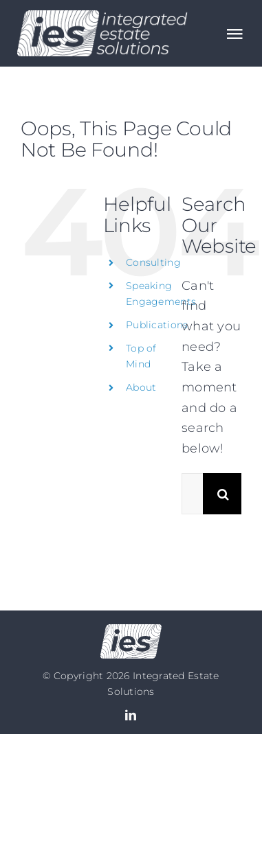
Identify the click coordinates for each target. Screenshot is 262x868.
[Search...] (192, 494)
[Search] (223, 494)
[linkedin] (131, 715)
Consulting (153, 262)
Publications (157, 325)
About (141, 387)
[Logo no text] (131, 630)
